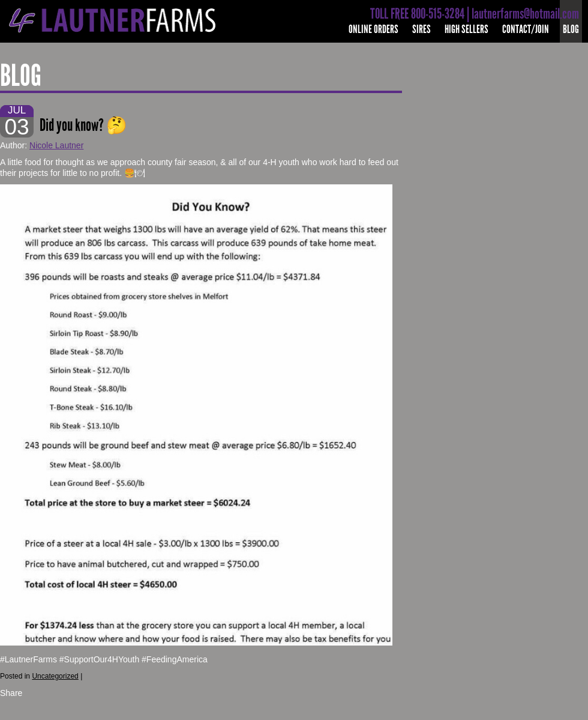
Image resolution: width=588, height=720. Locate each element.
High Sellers (466, 29)
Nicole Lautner (56, 145)
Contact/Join (526, 29)
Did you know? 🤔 (83, 125)
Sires (421, 29)
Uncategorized (55, 676)
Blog (571, 29)
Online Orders (373, 29)
